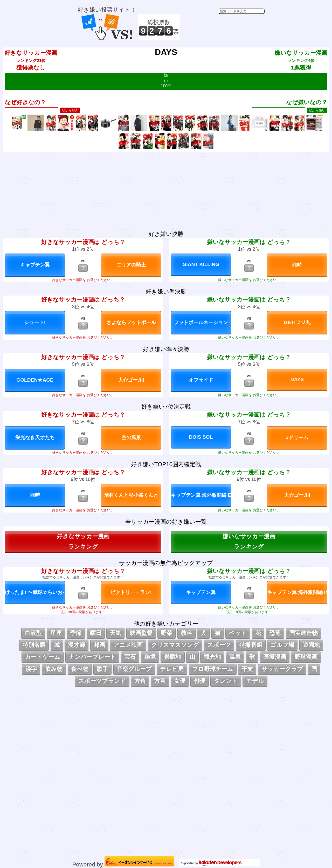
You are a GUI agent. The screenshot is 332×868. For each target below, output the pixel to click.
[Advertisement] (223, 27)
